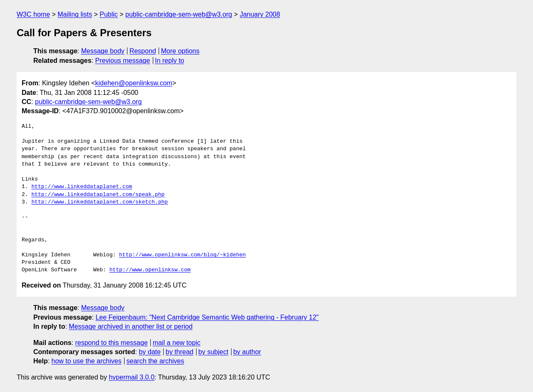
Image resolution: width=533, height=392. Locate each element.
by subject (213, 352)
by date (149, 352)
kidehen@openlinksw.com (134, 83)
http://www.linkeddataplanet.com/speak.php (98, 195)
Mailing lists (75, 14)
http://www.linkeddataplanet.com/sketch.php (100, 202)
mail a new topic (177, 343)
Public (109, 14)
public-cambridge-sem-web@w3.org (179, 14)
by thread (180, 352)
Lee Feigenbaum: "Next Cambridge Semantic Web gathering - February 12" (207, 317)
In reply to (169, 61)
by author (247, 352)
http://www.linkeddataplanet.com (82, 187)
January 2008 (260, 14)
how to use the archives (87, 361)
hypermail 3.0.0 (131, 377)
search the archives (156, 361)
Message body (103, 51)
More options (181, 51)
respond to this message (111, 343)
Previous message (123, 61)
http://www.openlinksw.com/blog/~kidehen (182, 255)
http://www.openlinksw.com (150, 270)
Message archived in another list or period (131, 326)
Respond (143, 51)
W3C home (33, 14)
